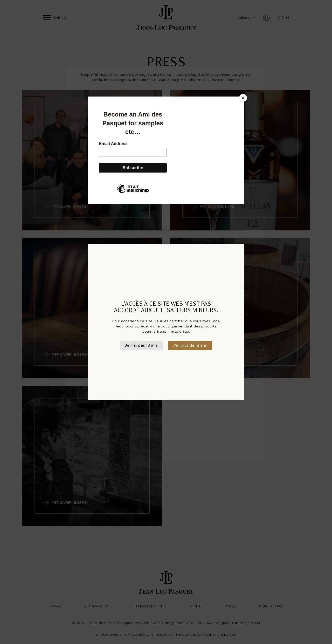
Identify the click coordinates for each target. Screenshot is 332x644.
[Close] (243, 98)
